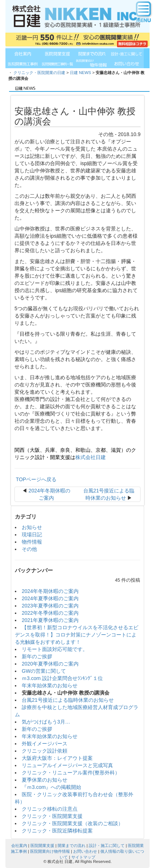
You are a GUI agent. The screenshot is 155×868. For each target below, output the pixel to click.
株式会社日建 (91, 457)
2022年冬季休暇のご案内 (50, 613)
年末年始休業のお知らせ (50, 685)
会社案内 (19, 846)
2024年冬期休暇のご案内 (50, 591)
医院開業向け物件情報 (50, 851)
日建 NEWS (81, 73)
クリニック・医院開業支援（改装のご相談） (72, 823)
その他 (29, 549)
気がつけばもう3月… (46, 722)
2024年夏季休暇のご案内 (50, 598)
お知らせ (32, 527)
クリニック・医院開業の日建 (39, 73)
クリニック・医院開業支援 (52, 816)
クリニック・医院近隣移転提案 (57, 831)
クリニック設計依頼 (45, 751)
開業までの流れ (72, 846)
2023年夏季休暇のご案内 (50, 606)
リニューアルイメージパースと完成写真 (67, 765)
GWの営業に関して (44, 671)
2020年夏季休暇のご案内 (50, 664)
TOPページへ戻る (35, 479)
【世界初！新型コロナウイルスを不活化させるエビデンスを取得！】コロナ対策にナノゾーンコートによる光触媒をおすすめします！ (77, 635)
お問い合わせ (85, 851)
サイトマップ (83, 857)
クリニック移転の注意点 (50, 809)
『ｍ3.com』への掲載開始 (51, 787)
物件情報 (32, 542)
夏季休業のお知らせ (45, 780)
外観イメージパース (45, 744)
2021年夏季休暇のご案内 (50, 620)
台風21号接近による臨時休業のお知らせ (68, 700)
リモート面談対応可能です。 (55, 649)
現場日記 (32, 535)
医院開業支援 (42, 846)
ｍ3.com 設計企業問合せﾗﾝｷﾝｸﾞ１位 (62, 678)
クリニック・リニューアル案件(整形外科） (71, 773)
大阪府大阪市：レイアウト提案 (57, 758)
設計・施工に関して (107, 846)
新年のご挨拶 (37, 656)
